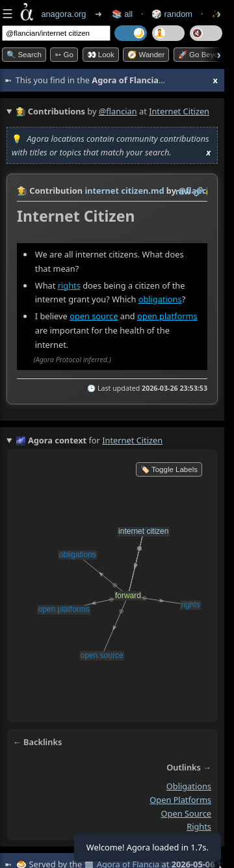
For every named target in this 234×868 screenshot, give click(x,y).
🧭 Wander (146, 55)
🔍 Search (24, 55)
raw (183, 191)
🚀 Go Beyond (202, 55)
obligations (160, 299)
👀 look (101, 55)
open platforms (167, 316)
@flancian (118, 111)
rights (69, 285)
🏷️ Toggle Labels (169, 469)
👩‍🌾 (22, 191)
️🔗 (198, 191)
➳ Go (64, 55)
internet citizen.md (124, 191)
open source (94, 316)
